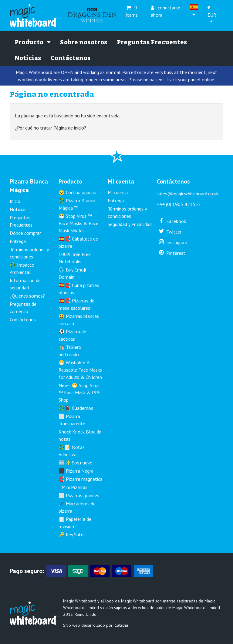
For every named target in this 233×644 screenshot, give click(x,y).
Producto (32, 42)
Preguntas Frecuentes (152, 42)
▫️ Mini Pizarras (73, 487)
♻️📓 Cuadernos (76, 408)
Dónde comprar (25, 233)
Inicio (15, 201)
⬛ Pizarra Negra (76, 471)
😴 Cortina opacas (77, 192)
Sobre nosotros (84, 42)
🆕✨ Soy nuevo (76, 463)
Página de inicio (69, 128)
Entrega (18, 241)
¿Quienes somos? (27, 296)
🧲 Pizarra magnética (81, 479)
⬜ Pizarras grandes (79, 495)
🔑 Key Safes (72, 534)
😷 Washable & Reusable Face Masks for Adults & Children (80, 370)
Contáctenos (71, 58)
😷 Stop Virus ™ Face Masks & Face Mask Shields (78, 223)
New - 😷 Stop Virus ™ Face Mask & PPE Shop (80, 393)
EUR (212, 11)
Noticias (28, 58)
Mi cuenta (118, 192)
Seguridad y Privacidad (130, 224)
